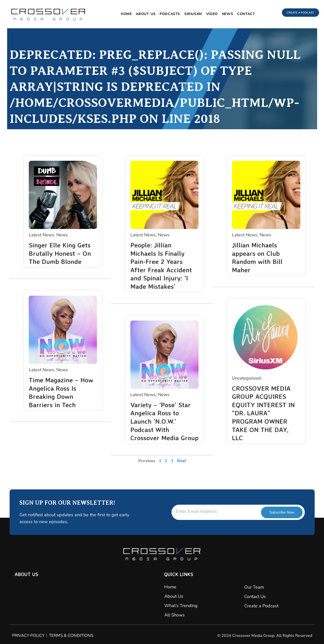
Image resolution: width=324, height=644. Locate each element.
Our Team (254, 587)
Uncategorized (246, 378)
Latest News (41, 235)
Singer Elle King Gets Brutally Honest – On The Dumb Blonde (61, 253)
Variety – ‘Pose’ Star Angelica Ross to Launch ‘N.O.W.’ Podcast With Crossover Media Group (162, 425)
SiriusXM (190, 14)
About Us (142, 14)
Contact (243, 14)
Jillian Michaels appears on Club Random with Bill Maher (258, 257)
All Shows (175, 615)
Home (123, 14)
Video (208, 14)
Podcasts (166, 14)
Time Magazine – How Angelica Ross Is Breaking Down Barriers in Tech (62, 392)
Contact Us (255, 596)
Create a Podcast (261, 606)
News (224, 14)
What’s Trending (181, 606)
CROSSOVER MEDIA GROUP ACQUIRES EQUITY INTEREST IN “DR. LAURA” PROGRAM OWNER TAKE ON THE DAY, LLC (265, 413)
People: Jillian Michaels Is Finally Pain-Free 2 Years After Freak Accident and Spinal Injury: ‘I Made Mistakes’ (162, 266)
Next (181, 469)
